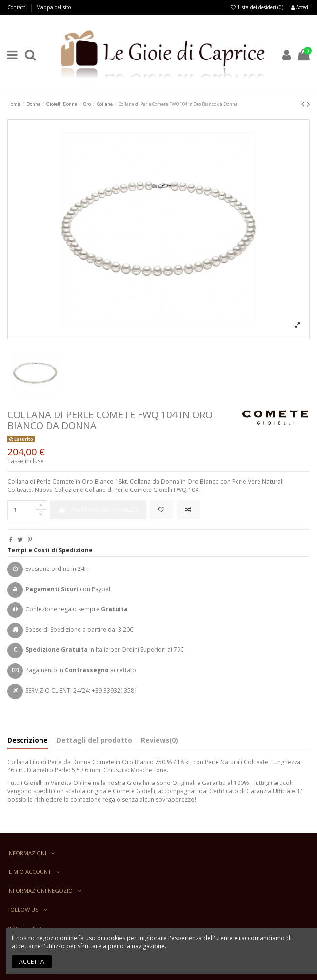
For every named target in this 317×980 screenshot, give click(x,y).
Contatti (18, 7)
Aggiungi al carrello (98, 510)
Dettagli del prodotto (94, 740)
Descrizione (28, 740)
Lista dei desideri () (258, 7)
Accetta (32, 962)
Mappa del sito (53, 7)
